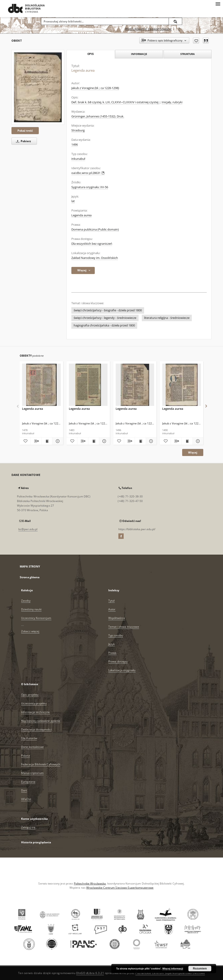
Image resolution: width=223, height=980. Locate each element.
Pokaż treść (25, 131)
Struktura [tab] (188, 54)
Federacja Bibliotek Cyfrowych (41, 764)
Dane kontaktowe (32, 747)
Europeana (28, 782)
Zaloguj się (28, 827)
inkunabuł (78, 159)
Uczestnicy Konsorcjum (36, 618)
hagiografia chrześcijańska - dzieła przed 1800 (104, 325)
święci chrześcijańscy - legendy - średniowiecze (105, 318)
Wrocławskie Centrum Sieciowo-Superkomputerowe (120, 888)
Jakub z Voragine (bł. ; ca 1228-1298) (95, 88)
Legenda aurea (81, 215)
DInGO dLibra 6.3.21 (90, 973)
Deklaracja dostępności (36, 729)
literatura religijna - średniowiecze (167, 318)
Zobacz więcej (30, 631)
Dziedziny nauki (31, 609)
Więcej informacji (173, 969)
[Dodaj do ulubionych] (196, 41)
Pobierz (23, 141)
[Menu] (218, 4)
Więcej (193, 452)
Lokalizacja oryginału (122, 670)
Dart (24, 790)
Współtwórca (117, 618)
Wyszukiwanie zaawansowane (148, 29)
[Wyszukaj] (176, 21)
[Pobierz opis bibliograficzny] (36, 441)
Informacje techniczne (36, 712)
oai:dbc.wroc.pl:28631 (88, 173)
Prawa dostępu (118, 661)
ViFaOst (26, 799)
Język (112, 644)
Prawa (112, 653)
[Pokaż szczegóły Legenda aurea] (57, 441)
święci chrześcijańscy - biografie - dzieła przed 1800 (108, 310)
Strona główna (30, 577)
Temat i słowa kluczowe (124, 627)
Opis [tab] (91, 54)
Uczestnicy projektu (34, 703)
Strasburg (78, 130)
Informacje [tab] (139, 54)
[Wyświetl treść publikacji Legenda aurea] (47, 441)
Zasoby (26, 601)
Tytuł (111, 601)
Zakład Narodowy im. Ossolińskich (95, 258)
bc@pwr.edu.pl (28, 529)
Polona (26, 756)
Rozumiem (200, 969)
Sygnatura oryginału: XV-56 (90, 187)
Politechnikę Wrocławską (90, 884)
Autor (112, 609)
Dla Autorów (29, 738)
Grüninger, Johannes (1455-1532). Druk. (98, 116)
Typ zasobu (116, 635)
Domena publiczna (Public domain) (95, 229)
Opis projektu (30, 695)
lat (73, 201)
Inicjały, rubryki (172, 102)
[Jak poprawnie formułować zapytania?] (179, 29)
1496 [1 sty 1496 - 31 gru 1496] (75, 145)
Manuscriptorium (32, 773)
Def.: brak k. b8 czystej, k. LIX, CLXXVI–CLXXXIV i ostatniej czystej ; (116, 102)
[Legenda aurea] (38, 87)
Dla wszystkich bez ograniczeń (92, 244)
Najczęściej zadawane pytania (41, 721)
